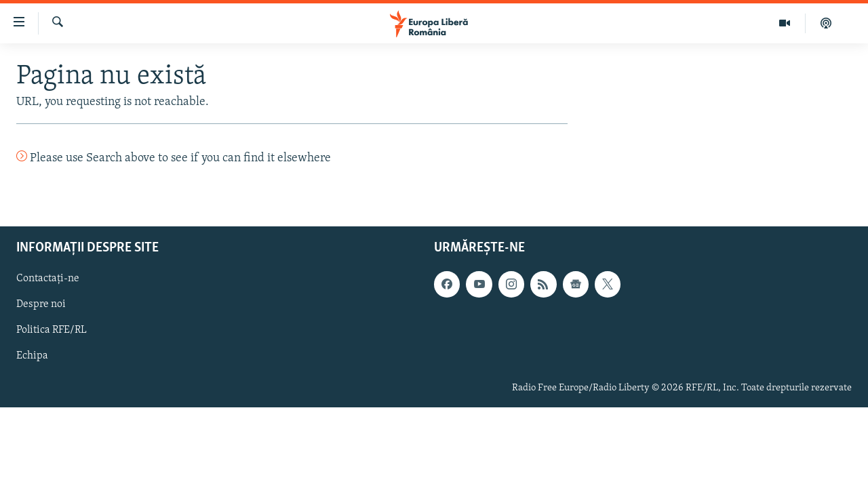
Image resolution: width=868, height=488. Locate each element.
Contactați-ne (48, 279)
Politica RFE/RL (52, 330)
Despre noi (41, 304)
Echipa (32, 356)
